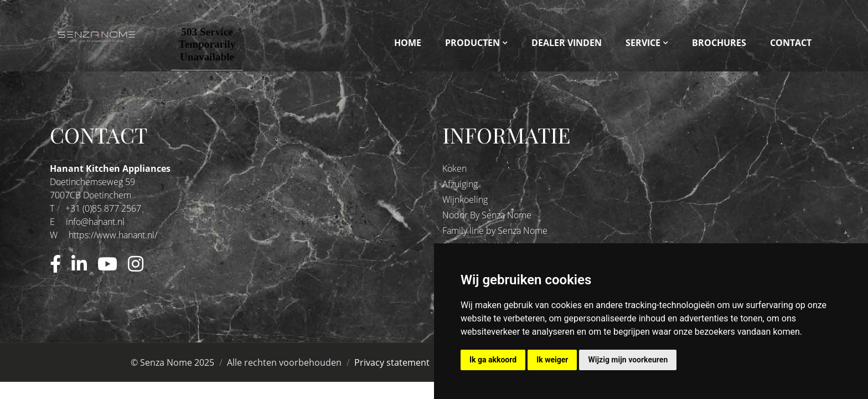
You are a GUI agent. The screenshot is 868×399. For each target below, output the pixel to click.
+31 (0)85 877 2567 (103, 208)
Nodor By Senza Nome (487, 215)
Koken (454, 168)
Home (408, 43)
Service (643, 43)
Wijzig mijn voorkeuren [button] (628, 360)
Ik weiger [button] (552, 360)
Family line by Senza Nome (495, 231)
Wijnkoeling (465, 199)
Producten (472, 43)
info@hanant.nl (95, 222)
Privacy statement (392, 362)
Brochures (719, 43)
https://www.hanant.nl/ (113, 235)
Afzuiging (460, 184)
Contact (791, 43)
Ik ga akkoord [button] (493, 360)
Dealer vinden (567, 43)
